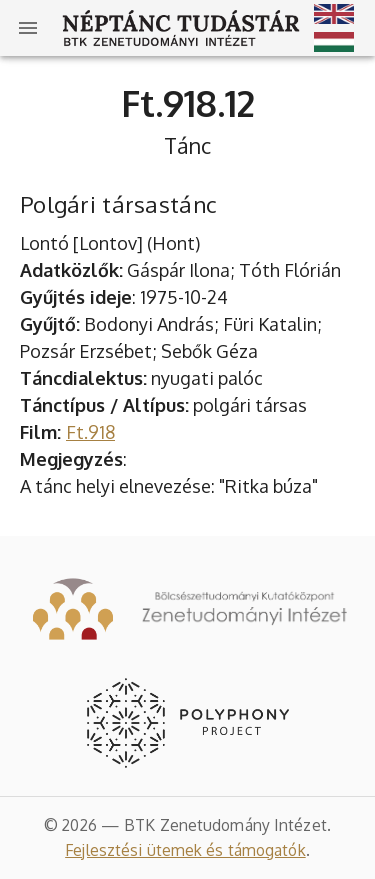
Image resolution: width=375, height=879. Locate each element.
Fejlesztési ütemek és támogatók (185, 850)
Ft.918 (90, 432)
